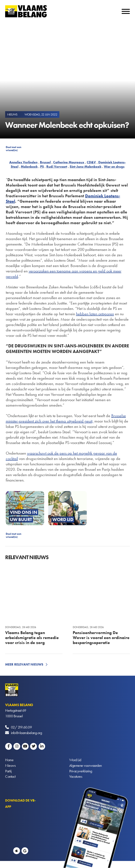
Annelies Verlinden (23, 162)
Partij (8, 771)
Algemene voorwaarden (86, 766)
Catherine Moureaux (69, 162)
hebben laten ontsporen (95, 314)
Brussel (45, 162)
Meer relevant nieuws (24, 664)
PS (42, 167)
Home (9, 760)
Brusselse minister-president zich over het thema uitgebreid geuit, (66, 418)
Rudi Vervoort (57, 167)
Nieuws (10, 766)
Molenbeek (29, 167)
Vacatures (76, 777)
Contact (10, 777)
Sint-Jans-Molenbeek (86, 167)
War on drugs (114, 167)
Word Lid (75, 760)
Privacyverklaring (81, 771)
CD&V (91, 162)
